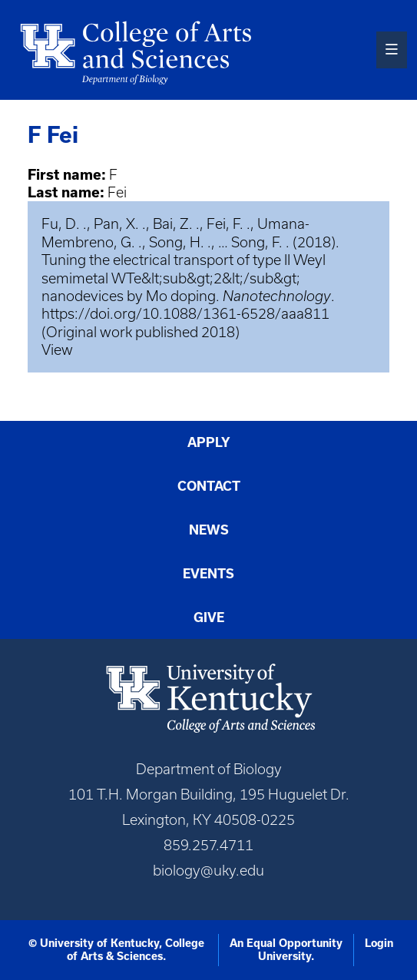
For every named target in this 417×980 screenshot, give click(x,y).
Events (208, 573)
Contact (209, 486)
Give (209, 617)
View (57, 350)
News (209, 530)
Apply (209, 442)
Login (379, 943)
